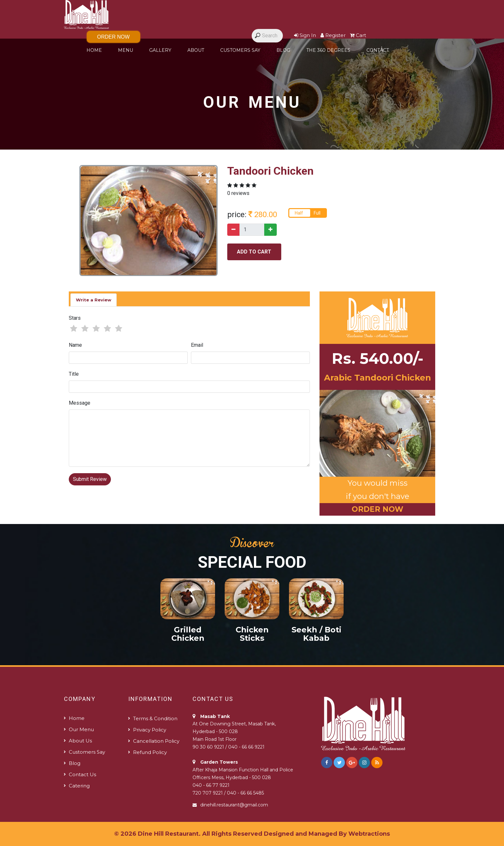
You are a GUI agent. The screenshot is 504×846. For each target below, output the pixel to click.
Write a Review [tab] (94, 300)
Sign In (305, 35)
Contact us (82, 774)
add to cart (254, 252)
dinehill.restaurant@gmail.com (234, 805)
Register (333, 35)
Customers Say (240, 50)
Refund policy (150, 752)
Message (80, 403)
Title (74, 374)
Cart (358, 35)
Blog (283, 50)
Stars (75, 318)
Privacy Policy (150, 730)
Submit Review (90, 479)
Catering (79, 786)
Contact (378, 50)
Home (94, 50)
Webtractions (369, 834)
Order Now (113, 37)
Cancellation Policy (156, 741)
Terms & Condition (155, 718)
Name (75, 345)
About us (80, 741)
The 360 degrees (328, 50)
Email (197, 345)
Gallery (160, 50)
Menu (126, 50)
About (196, 50)
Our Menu (81, 729)
